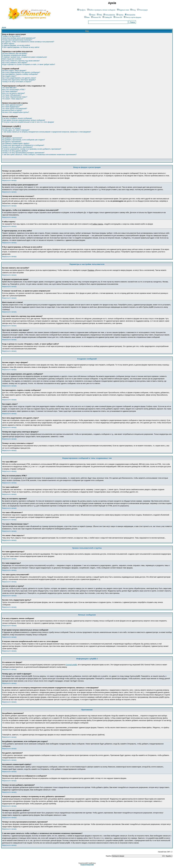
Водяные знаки (123, 10)
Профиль (82, 10)
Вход (133, 10)
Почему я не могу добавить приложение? (17, 147)
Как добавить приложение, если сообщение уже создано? (23, 140)
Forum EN (118, 17)
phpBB (86, 863)
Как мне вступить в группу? (12, 110)
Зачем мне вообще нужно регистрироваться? (19, 38)
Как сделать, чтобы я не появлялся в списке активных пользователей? (28, 42)
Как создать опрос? (9, 76)
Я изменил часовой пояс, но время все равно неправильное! (25, 57)
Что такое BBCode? (9, 88)
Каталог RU (96, 17)
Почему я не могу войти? (11, 36)
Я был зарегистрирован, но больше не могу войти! (21, 47)
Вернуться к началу (9, 180)
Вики (87, 17)
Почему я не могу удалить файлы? (15, 151)
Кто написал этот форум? (11, 128)
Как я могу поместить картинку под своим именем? (21, 61)
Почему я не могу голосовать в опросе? (17, 82)
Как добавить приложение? (12, 138)
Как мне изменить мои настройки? (15, 53)
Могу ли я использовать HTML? (14, 90)
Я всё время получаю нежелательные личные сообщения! (24, 120)
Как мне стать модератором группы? (16, 112)
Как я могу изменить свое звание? (15, 63)
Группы (120, 15)
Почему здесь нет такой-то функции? (16, 130)
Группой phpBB (71, 665)
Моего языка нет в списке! (12, 59)
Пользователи (109, 15)
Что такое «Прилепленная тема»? (15, 97)
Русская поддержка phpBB (87, 865)
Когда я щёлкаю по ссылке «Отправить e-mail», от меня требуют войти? (29, 64)
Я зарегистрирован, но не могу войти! (16, 45)
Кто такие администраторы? (12, 105)
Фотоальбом (130, 15)
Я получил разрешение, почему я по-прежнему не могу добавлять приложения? (32, 149)
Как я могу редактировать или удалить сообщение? (21, 72)
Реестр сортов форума (132, 17)
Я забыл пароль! (8, 44)
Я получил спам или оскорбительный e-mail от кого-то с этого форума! (28, 122)
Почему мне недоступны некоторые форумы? (19, 80)
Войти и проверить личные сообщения (101, 10)
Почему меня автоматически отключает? (17, 40)
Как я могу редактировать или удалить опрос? (19, 78)
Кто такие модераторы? (11, 107)
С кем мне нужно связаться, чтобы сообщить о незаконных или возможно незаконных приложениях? (39, 155)
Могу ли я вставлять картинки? (13, 93)
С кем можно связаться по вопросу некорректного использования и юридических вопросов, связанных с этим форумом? (47, 132)
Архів (4, 27)
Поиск (92, 15)
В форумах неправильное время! (14, 55)
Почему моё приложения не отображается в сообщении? (23, 145)
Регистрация (142, 10)
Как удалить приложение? (12, 142)
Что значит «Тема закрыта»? (13, 99)
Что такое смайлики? (10, 91)
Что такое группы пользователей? (15, 109)
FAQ (99, 15)
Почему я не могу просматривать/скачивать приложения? (23, 153)
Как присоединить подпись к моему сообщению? (20, 74)
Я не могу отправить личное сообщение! (17, 118)
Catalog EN (107, 17)
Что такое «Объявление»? (12, 95)
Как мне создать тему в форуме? (14, 71)
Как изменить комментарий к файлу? (16, 143)
